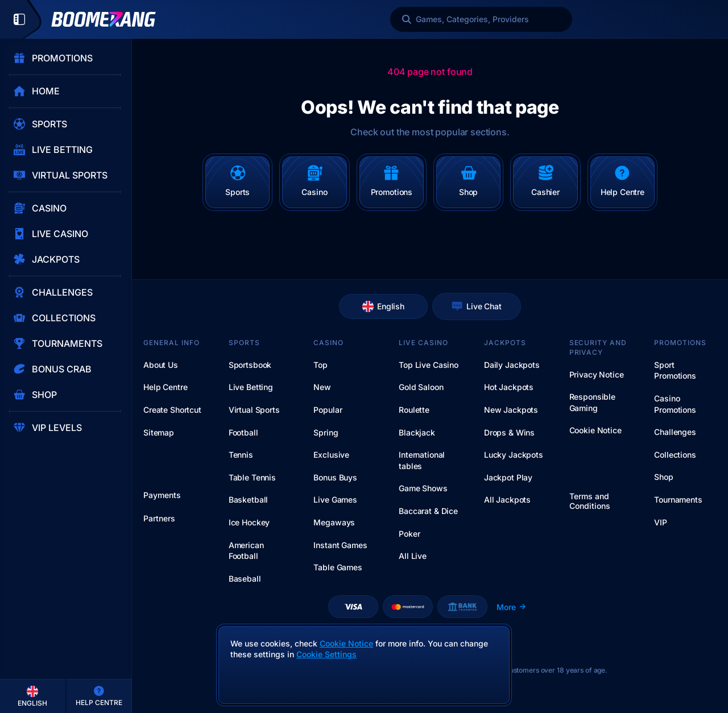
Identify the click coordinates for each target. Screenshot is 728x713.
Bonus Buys (335, 477)
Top (320, 365)
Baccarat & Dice (428, 511)
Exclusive (331, 455)
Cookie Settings (326, 654)
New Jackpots (511, 410)
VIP (661, 522)
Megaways (334, 522)
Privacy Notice (597, 374)
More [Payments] (512, 607)
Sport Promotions (675, 370)
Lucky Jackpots (514, 455)
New (322, 387)
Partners (159, 519)
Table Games (338, 567)
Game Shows (423, 488)
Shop (663, 477)
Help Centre (165, 387)
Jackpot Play (508, 477)
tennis (241, 455)
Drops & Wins (509, 432)
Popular (328, 410)
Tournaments (678, 499)
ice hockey (249, 522)
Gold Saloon (421, 387)
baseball (245, 579)
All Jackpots (507, 499)
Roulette (414, 410)
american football (246, 551)
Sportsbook (250, 365)
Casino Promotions (675, 404)
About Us (161, 365)
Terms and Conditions (590, 501)
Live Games (335, 499)
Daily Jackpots (512, 365)
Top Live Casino (429, 365)
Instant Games (340, 545)
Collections (675, 455)
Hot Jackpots (509, 387)
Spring (326, 432)
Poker (409, 534)
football (243, 432)
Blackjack (417, 432)
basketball (249, 499)
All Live (413, 556)
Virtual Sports (254, 410)
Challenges (675, 432)
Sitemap (159, 432)
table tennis (252, 477)
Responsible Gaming (592, 402)
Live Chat (477, 306)
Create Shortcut (172, 410)
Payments (162, 495)
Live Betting (251, 387)
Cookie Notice (595, 430)
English (383, 306)
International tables (422, 460)
